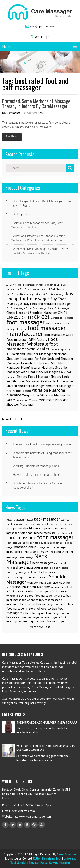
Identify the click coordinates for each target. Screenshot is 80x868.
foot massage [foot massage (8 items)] (21, 537)
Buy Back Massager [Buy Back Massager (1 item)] (55, 294)
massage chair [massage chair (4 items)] (25, 547)
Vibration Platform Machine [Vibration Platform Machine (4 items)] (28, 587)
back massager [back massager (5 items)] (47, 519)
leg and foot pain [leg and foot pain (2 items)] (26, 543)
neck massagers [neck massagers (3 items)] (43, 563)
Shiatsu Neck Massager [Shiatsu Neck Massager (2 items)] (57, 381)
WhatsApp (42, 37)
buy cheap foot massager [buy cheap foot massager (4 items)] (40, 296)
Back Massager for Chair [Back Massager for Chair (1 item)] (50, 285)
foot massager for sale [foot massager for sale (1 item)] (56, 324)
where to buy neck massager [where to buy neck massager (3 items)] (42, 613)
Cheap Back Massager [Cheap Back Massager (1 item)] (36, 308)
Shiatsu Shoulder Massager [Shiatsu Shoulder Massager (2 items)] (26, 386)
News (41, 113)
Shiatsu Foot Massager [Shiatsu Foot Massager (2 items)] (33, 377)
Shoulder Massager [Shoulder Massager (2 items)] (59, 386)
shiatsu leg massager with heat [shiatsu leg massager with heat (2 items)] (22, 572)
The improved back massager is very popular (42, 444)
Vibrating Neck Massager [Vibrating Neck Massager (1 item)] (19, 391)
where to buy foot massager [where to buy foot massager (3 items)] (37, 604)
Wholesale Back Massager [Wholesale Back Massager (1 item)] (26, 400)
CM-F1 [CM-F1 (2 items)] (63, 313)
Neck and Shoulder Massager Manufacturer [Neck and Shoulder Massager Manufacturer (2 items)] (35, 365)
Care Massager (67, 854)
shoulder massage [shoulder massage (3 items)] (36, 577)
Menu (6, 46)
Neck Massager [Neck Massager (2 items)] (47, 372)
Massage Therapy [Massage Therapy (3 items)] (36, 552)
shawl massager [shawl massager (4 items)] (28, 567)
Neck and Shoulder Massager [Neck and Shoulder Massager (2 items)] (32, 354)
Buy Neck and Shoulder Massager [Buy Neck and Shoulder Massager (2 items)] (47, 304)
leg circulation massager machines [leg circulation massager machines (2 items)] (52, 543)
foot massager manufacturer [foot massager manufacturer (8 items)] (36, 331)
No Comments (11, 113)
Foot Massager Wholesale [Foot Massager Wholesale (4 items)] (32, 341)
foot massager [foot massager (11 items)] (55, 537)
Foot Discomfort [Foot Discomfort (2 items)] (64, 533)
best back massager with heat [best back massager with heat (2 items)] (40, 524)
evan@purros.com (42, 26)
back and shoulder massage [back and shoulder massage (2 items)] (20, 520)
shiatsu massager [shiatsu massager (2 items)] (15, 578)
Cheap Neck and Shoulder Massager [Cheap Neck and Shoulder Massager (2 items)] (32, 313)
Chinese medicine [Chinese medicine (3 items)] (44, 533)
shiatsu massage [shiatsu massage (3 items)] (49, 572)
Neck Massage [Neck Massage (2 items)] (27, 557)
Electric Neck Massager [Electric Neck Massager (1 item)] (62, 318)
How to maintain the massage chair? (37, 475)
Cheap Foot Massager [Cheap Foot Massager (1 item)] (59, 308)
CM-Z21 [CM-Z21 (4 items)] (42, 317)
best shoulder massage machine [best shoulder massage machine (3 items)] (38, 528)
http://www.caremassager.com (32, 816)
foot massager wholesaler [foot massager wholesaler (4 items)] (32, 346)
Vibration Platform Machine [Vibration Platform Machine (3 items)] (36, 392)
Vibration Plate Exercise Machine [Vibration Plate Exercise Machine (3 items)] (48, 583)
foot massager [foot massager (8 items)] (25, 322)
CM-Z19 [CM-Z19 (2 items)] (27, 317)
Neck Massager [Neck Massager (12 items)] (27, 559)
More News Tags (40, 627)
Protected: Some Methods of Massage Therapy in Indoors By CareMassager (36, 104)
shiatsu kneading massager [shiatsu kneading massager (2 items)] (55, 568)
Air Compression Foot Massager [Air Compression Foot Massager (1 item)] (22, 285)
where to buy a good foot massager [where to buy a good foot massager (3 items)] (30, 596)
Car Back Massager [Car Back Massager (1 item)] (16, 308)
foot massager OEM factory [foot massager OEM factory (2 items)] (27, 339)
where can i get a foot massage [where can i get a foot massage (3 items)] (49, 591)
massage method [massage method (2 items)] (45, 547)
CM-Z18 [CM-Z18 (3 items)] (14, 317)
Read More (12, 137)
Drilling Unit (20, 214)
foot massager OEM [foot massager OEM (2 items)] (58, 335)
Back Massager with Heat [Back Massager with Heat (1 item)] (33, 294)
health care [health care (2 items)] (12, 543)
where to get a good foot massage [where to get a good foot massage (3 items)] (41, 621)
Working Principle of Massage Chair (36, 466)
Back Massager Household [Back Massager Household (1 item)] (37, 289)
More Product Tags (14, 419)
